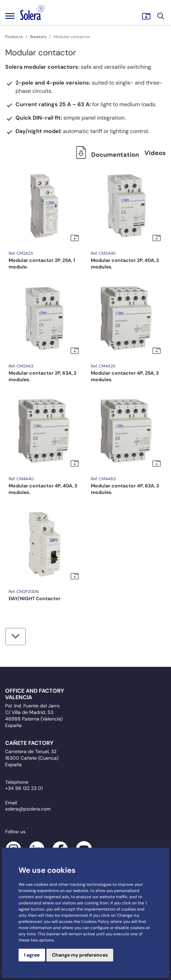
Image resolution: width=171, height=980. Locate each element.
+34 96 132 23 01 (24, 788)
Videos (155, 153)
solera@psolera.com (28, 809)
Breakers (38, 37)
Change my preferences (80, 955)
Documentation (105, 155)
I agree (32, 955)
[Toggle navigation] (10, 16)
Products (14, 37)
